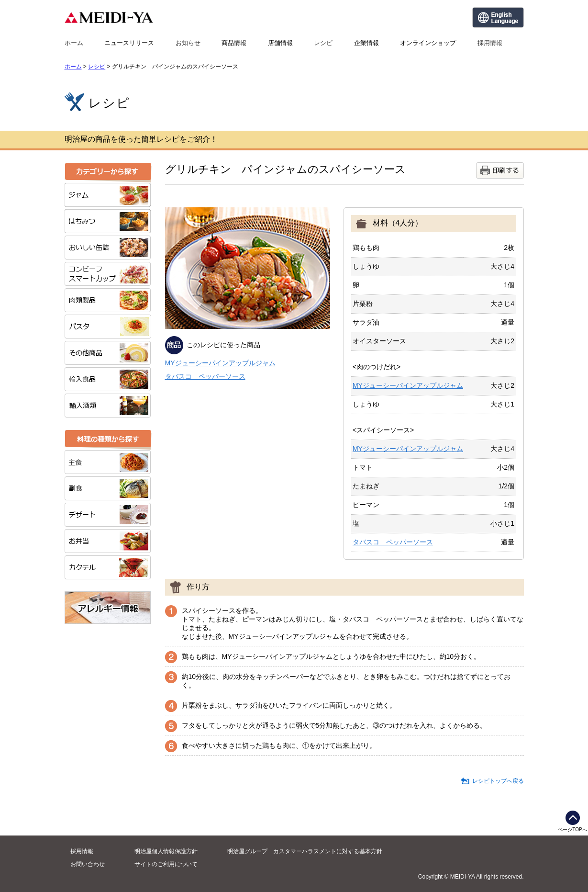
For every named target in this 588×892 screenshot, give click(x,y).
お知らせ (188, 43)
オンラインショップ (428, 43)
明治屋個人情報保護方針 (166, 851)
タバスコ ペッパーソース (205, 376)
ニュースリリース (129, 43)
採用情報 (490, 43)
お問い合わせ (88, 864)
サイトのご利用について (166, 864)
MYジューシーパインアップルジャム (220, 363)
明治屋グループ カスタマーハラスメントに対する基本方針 (305, 851)
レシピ (323, 43)
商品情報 (234, 43)
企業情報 (366, 43)
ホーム (74, 43)
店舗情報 (280, 43)
